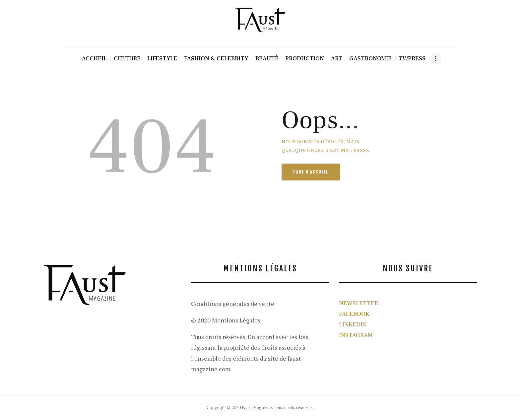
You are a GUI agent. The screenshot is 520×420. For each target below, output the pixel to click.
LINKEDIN (353, 325)
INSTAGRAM (356, 335)
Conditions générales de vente (233, 304)
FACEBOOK (354, 314)
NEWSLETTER (358, 303)
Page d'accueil (311, 172)
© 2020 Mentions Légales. (226, 320)
